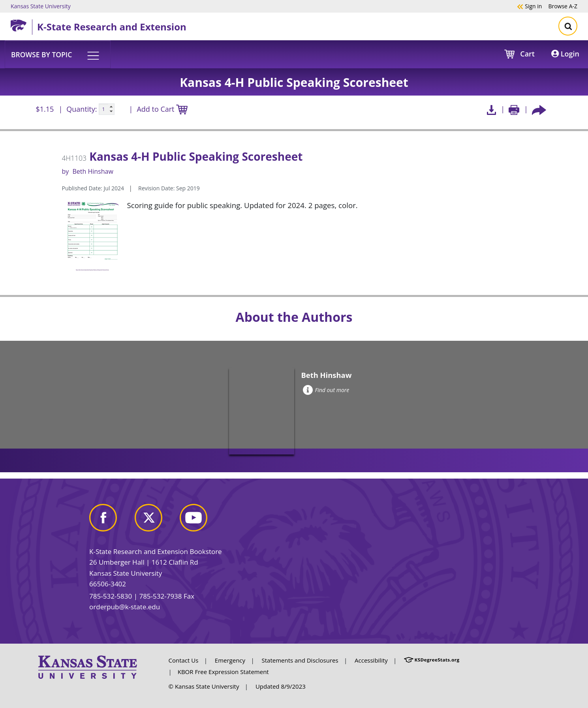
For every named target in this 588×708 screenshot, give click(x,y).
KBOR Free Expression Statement (223, 672)
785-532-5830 (111, 596)
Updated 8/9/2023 (281, 686)
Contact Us (184, 660)
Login (565, 54)
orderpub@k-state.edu (125, 607)
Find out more (326, 390)
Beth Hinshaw (93, 171)
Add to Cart (162, 110)
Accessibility (371, 660)
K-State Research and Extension (112, 27)
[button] (58, 54)
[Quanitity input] (107, 109)
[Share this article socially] (539, 109)
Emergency (230, 660)
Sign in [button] (529, 6)
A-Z (563, 6)
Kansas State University (41, 6)
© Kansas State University (204, 686)
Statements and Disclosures (300, 660)
